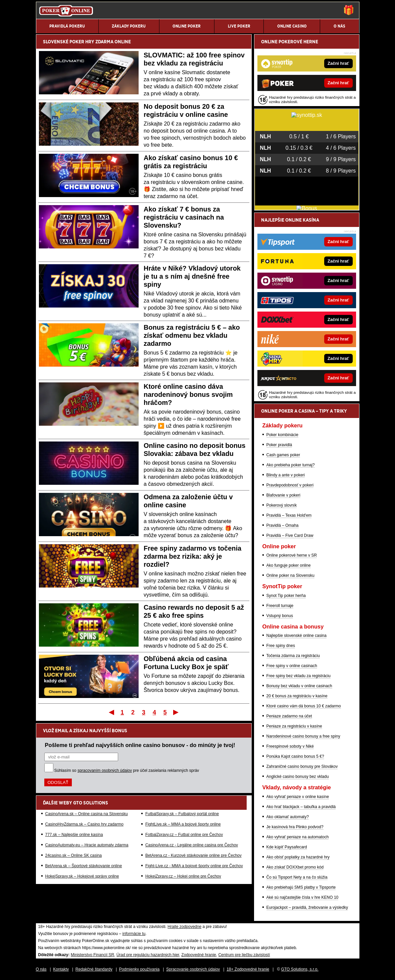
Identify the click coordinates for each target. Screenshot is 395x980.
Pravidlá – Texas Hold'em (289, 515)
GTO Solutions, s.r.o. (300, 969)
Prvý (111, 712)
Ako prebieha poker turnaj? (291, 465)
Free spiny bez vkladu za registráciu (299, 676)
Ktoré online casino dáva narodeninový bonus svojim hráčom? (188, 394)
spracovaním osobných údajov (105, 771)
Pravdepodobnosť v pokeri (290, 485)
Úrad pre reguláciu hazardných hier (148, 955)
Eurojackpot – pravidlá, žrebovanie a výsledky (307, 907)
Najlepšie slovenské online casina (297, 636)
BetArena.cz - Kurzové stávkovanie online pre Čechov (193, 855)
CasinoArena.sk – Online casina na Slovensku (87, 814)
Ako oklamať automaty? (288, 817)
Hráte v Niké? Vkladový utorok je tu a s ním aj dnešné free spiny (192, 276)
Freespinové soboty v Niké (290, 746)
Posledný (176, 712)
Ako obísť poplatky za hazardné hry (298, 857)
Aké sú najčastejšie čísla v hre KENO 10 (303, 897)
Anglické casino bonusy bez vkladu (298, 777)
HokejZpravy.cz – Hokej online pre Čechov (183, 876)
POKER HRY (82, 42)
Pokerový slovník (282, 505)
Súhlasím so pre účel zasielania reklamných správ (127, 771)
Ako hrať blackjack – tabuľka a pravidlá (301, 807)
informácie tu (134, 934)
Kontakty (61, 969)
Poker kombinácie (282, 435)
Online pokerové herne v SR (292, 555)
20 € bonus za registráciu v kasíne (297, 696)
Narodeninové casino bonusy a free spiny (303, 736)
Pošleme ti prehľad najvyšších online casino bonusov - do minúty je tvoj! (140, 745)
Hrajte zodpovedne (184, 927)
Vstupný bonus (280, 616)
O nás (41, 969)
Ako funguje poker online (289, 565)
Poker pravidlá (279, 445)
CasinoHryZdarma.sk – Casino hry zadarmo (84, 824)
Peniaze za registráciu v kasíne (294, 726)
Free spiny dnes (281, 646)
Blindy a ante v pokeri (286, 475)
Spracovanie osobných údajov (193, 969)
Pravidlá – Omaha (283, 525)
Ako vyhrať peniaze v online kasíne (298, 797)
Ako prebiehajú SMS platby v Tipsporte (301, 887)
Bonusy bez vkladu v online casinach (299, 686)
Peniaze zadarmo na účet (289, 716)
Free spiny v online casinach (292, 666)
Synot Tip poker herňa (286, 596)
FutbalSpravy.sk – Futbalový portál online (182, 814)
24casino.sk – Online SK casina (74, 855)
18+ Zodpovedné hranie (248, 969)
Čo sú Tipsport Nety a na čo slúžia (297, 877)
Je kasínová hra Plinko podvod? (295, 827)
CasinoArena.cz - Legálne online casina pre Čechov (192, 845)
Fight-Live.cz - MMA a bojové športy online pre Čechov (194, 866)
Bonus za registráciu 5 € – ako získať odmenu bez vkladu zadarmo (192, 335)
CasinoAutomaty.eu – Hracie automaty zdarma (87, 845)
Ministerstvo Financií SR (92, 955)
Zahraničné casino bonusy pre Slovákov (302, 766)
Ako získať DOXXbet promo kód (295, 867)
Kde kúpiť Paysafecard (287, 847)
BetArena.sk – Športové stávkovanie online (84, 866)
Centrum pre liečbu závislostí (244, 955)
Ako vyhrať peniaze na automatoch (298, 837)
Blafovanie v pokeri (283, 495)
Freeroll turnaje (280, 606)
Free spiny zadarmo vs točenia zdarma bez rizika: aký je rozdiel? (192, 556)
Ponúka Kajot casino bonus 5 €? (295, 756)
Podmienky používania (139, 969)
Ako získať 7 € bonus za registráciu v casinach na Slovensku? (184, 217)
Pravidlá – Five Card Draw (290, 535)
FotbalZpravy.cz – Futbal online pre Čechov (184, 835)
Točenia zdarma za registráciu (293, 656)
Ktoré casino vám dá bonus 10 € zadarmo (304, 706)
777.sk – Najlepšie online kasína (74, 835)
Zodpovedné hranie (199, 955)
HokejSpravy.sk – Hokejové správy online (82, 876)
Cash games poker (283, 455)
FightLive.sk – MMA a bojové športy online (183, 824)
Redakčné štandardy (94, 969)
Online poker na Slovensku (290, 575)
